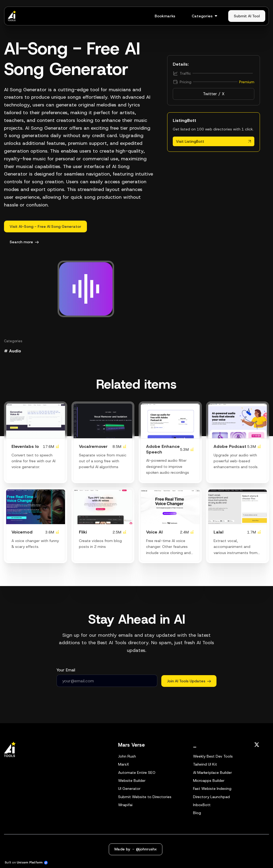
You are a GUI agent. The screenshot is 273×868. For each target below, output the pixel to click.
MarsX (124, 764)
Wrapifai (125, 805)
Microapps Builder (209, 781)
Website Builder (132, 781)
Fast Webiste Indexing (212, 789)
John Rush (127, 756)
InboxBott (202, 805)
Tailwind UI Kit (205, 764)
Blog (197, 813)
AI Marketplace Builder (212, 773)
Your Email (66, 670)
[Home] (13, 16)
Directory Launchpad (211, 797)
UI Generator (129, 789)
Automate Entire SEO (137, 773)
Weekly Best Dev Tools (213, 756)
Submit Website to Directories (145, 797)
